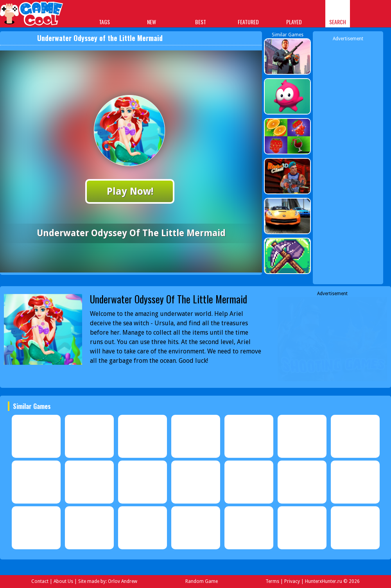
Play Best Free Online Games (32, 15)
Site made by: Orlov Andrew (108, 581)
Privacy (292, 581)
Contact (40, 581)
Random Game (202, 581)
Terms (272, 581)
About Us (63, 581)
